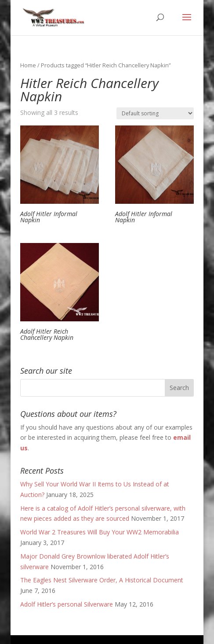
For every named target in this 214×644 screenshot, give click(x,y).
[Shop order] (155, 113)
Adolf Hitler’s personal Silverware (67, 604)
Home (28, 65)
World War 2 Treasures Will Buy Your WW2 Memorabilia (100, 532)
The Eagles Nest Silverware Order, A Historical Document (102, 580)
